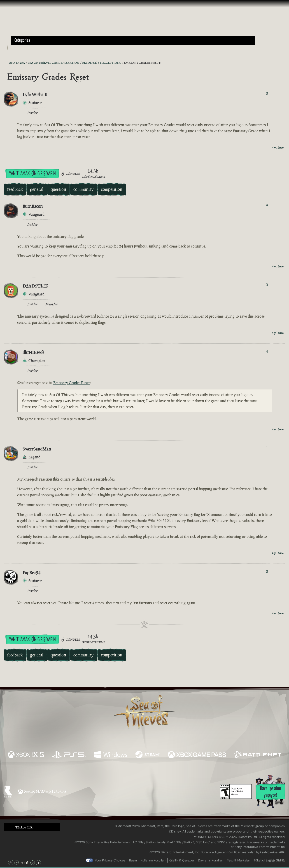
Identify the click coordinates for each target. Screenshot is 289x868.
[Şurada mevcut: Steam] (147, 755)
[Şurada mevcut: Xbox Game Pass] (197, 755)
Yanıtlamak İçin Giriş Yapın (32, 174)
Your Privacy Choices (110, 860)
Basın (133, 860)
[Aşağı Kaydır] (33, 863)
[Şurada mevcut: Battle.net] (258, 755)
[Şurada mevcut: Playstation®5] (69, 755)
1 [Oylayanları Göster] (267, 448)
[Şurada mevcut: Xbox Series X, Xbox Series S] (26, 755)
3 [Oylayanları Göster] (267, 285)
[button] (133, 40)
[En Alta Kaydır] (38, 863)
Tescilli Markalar (238, 860)
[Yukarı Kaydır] (16, 863)
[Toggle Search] (21, 48)
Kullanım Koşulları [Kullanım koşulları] (153, 860)
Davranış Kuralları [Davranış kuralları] (211, 860)
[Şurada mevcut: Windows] (111, 755)
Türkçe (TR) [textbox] (24, 827)
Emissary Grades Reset (72, 383)
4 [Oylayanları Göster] (267, 205)
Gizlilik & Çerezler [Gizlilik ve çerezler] (182, 860)
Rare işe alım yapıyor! (271, 792)
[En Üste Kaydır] (11, 863)
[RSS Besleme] (6, 63)
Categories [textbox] (22, 40)
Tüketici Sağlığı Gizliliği (270, 860)
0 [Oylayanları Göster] (267, 93)
